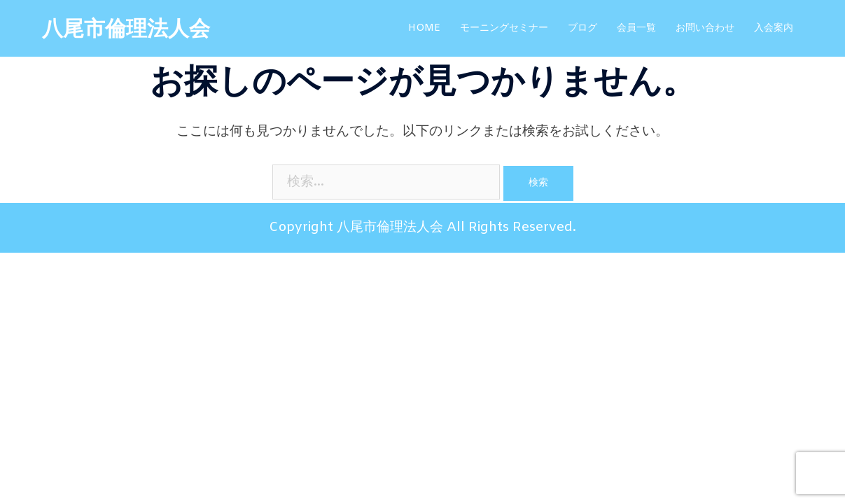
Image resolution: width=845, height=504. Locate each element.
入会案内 (774, 28)
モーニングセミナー (504, 28)
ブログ (582, 28)
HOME (424, 28)
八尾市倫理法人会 (126, 30)
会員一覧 (636, 28)
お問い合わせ (705, 28)
